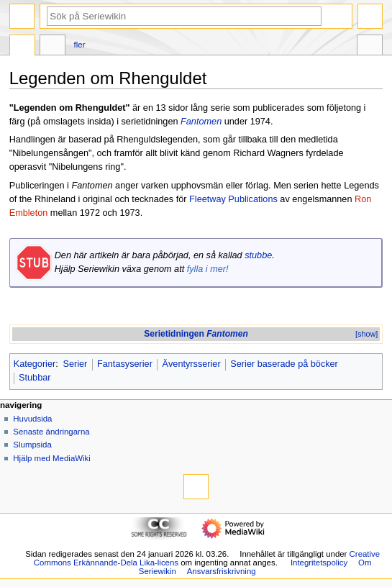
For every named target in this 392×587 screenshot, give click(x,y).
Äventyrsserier (192, 364)
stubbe (258, 255)
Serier (75, 364)
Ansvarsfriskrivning (222, 571)
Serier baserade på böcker (284, 364)
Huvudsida (32, 419)
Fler (80, 45)
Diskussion (53, 47)
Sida (22, 47)
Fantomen (201, 122)
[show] (366, 334)
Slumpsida (32, 445)
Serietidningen (196, 334)
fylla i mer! (208, 269)
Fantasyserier (125, 364)
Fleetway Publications (233, 199)
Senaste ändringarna (51, 432)
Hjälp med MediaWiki (52, 458)
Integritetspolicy (319, 563)
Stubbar (35, 378)
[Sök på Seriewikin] (184, 16)
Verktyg (370, 47)
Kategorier (35, 364)
